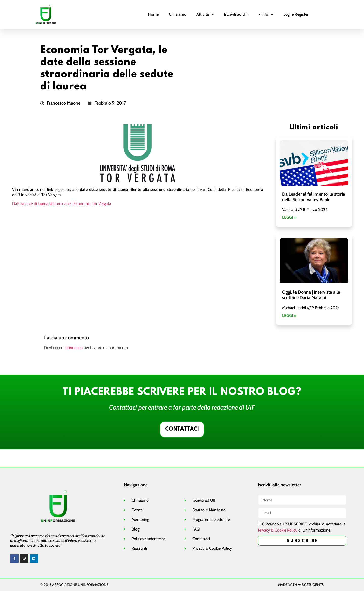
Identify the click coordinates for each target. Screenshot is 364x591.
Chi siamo (178, 14)
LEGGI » (289, 217)
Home (153, 14)
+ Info (266, 14)
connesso (74, 348)
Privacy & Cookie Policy (278, 531)
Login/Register (296, 14)
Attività (205, 14)
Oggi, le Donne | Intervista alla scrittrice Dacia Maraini (311, 295)
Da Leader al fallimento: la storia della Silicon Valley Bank (314, 197)
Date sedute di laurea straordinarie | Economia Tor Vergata (62, 204)
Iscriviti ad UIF (236, 14)
